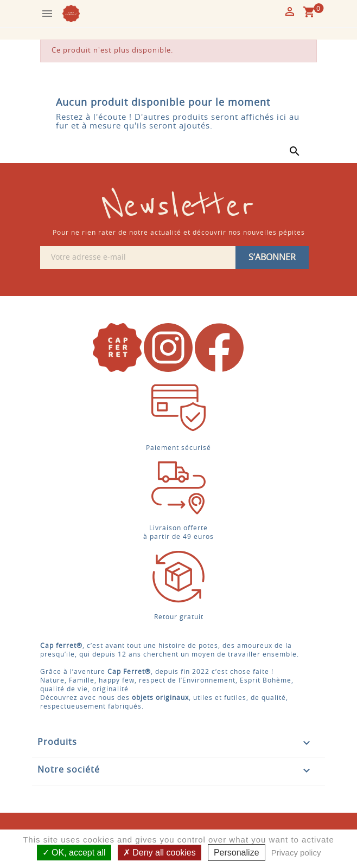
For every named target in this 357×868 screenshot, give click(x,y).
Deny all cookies (160, 853)
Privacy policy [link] (296, 853)
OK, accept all (74, 853)
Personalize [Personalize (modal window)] (237, 853)
